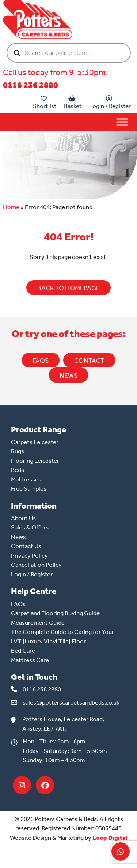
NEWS (68, 376)
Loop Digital (110, 838)
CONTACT (89, 361)
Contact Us (26, 546)
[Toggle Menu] (122, 122)
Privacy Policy (29, 555)
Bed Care (23, 650)
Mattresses (26, 479)
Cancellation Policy (36, 565)
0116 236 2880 (31, 85)
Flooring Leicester (35, 461)
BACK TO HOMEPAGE (68, 288)
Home (11, 207)
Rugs (18, 451)
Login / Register (110, 102)
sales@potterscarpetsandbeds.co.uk (71, 702)
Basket (73, 102)
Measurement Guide (38, 623)
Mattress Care (30, 660)
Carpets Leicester (35, 442)
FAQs (41, 361)
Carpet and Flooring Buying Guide (55, 613)
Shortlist (45, 102)
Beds (18, 470)
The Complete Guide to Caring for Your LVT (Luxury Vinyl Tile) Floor (62, 636)
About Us (23, 518)
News (18, 537)
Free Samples (29, 488)
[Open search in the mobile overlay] (69, 53)
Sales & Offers (30, 527)
